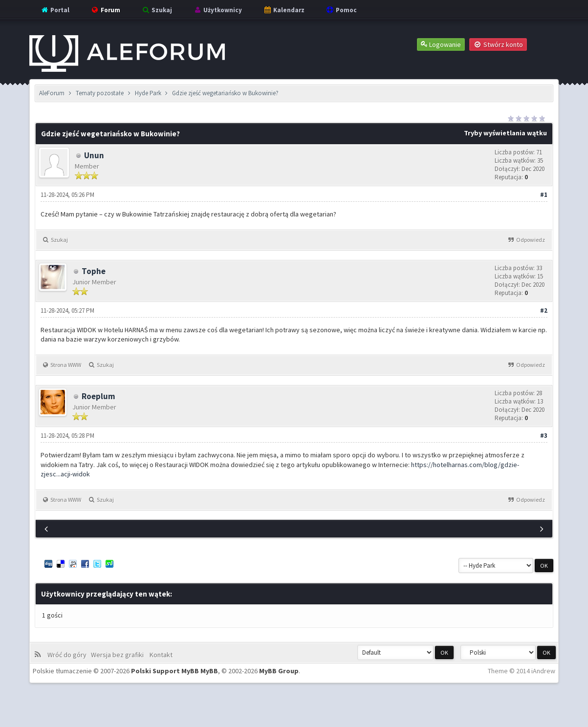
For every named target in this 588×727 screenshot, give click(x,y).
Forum (105, 10)
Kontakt (160, 655)
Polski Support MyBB (165, 671)
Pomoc (341, 10)
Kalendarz (284, 10)
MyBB (209, 671)
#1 (544, 195)
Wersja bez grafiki (119, 655)
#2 (544, 310)
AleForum (52, 93)
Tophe (94, 271)
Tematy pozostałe (100, 93)
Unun (94, 155)
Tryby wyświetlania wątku (505, 133)
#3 (544, 436)
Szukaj (157, 10)
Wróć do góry (68, 655)
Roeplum (98, 396)
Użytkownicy (218, 10)
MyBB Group (279, 671)
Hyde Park (148, 93)
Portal (55, 10)
